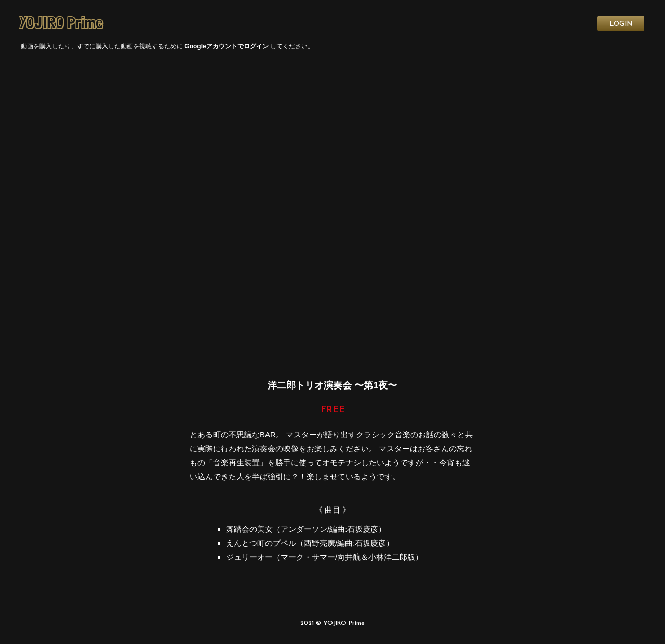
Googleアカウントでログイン (226, 46)
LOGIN (621, 24)
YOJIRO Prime (61, 23)
